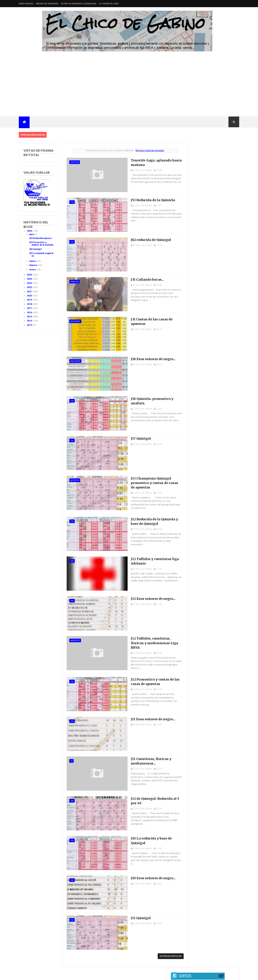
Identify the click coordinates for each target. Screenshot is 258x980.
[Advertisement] (129, 89)
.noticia (73, 162)
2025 (30, 277)
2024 (30, 282)
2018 (30, 307)
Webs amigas (26, 4)
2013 (30, 328)
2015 (30, 319)
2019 (30, 303)
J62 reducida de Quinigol (142, 239)
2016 (30, 315)
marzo (33, 264)
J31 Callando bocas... (138, 279)
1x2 (70, 202)
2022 (30, 290)
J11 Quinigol (132, 913)
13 (70, 757)
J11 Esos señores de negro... (144, 715)
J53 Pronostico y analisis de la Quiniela (38, 245)
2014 (30, 323)
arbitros (73, 638)
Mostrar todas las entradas (146, 150)
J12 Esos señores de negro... (144, 596)
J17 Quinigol (132, 437)
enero (33, 272)
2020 (30, 298)
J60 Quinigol (35, 252)
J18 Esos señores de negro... (144, 358)
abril (32, 234)
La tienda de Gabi (109, 4)
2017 (30, 311)
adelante (73, 320)
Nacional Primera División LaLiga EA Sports (54, 971)
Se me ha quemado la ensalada (79, 4)
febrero (34, 268)
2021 (30, 294)
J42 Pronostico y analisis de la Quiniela (210, 237)
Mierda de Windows (47, 4)
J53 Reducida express (40, 238)
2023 (30, 286)
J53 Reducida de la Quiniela (144, 199)
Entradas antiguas (164, 951)
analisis (73, 281)
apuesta (73, 479)
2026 (30, 231)
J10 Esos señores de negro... (144, 873)
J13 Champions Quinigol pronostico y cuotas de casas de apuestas (148, 481)
